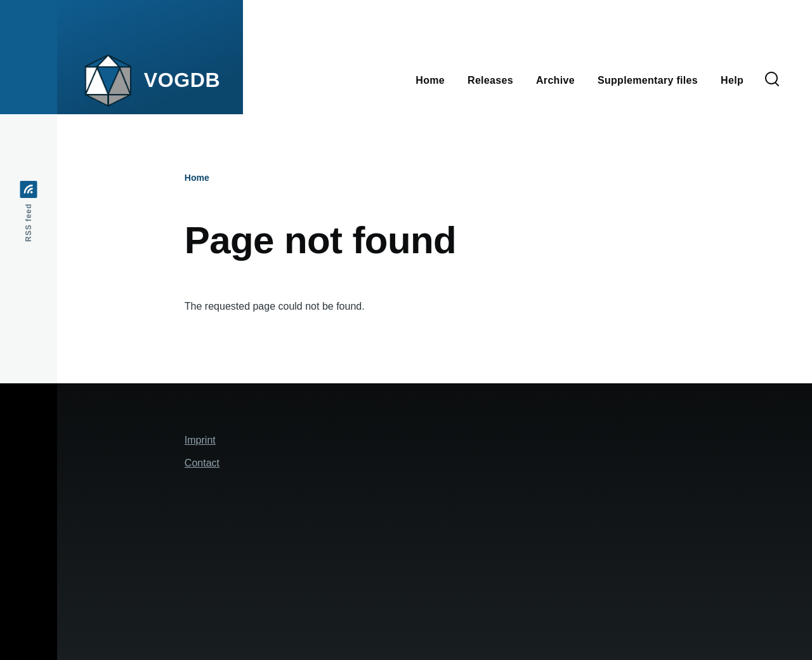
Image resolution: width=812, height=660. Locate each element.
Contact (202, 463)
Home (197, 178)
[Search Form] (772, 80)
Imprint (200, 440)
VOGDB (182, 80)
